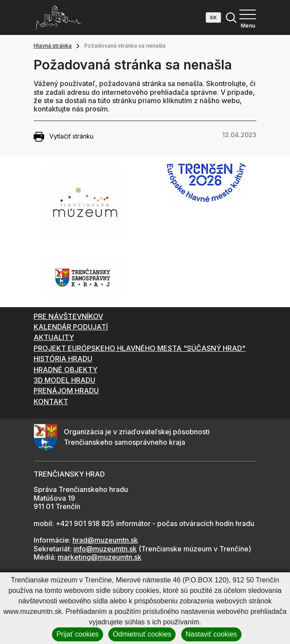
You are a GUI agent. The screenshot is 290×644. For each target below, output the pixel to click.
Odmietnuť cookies (142, 634)
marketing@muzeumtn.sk (100, 557)
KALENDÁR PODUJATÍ (71, 327)
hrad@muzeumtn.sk (105, 540)
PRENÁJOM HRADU (66, 391)
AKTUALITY (54, 337)
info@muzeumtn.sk (105, 549)
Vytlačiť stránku (64, 137)
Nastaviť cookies (211, 634)
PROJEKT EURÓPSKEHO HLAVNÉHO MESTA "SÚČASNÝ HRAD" (140, 348)
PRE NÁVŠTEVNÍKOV (68, 316)
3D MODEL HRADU (64, 380)
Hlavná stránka (53, 46)
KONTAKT (51, 402)
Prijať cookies (78, 634)
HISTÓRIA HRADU (63, 359)
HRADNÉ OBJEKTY (66, 370)
